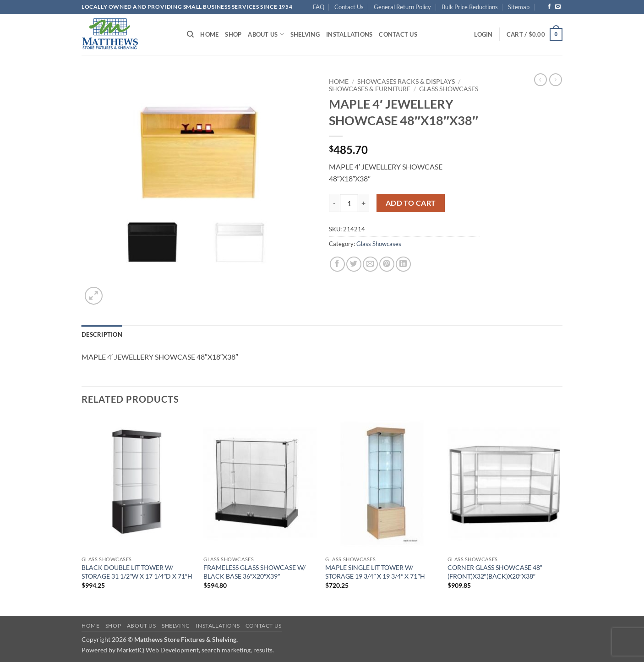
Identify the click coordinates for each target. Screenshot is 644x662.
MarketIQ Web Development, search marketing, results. (195, 650)
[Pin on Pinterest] (387, 264)
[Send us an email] (558, 7)
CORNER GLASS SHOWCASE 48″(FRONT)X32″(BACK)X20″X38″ (495, 572)
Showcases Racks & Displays (406, 82)
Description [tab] (102, 334)
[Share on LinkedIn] (403, 264)
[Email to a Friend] (370, 264)
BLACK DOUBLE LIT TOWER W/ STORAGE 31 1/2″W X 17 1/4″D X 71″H (137, 572)
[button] (483, 34)
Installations (349, 34)
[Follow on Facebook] (549, 7)
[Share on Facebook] (337, 264)
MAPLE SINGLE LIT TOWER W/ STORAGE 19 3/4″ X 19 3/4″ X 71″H (375, 572)
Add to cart (411, 203)
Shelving (305, 34)
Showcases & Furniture (370, 89)
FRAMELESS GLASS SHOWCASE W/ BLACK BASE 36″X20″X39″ (254, 572)
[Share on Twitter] (354, 264)
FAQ (319, 7)
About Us (266, 34)
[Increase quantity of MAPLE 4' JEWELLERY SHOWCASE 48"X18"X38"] (364, 203)
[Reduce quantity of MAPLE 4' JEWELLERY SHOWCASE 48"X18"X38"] (334, 203)
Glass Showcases (449, 89)
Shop (233, 34)
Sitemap (519, 7)
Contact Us (349, 7)
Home (209, 34)
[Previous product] (556, 80)
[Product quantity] (349, 203)
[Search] (190, 34)
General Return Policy (402, 7)
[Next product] (540, 80)
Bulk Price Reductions (470, 7)
